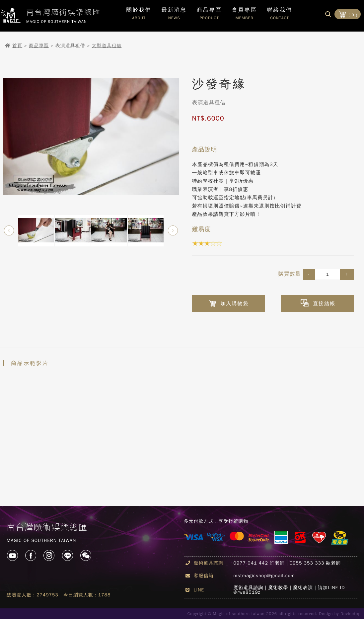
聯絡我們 (280, 15)
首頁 (17, 46)
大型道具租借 (107, 46)
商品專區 (39, 46)
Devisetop (351, 614)
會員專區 (245, 15)
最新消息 (174, 15)
